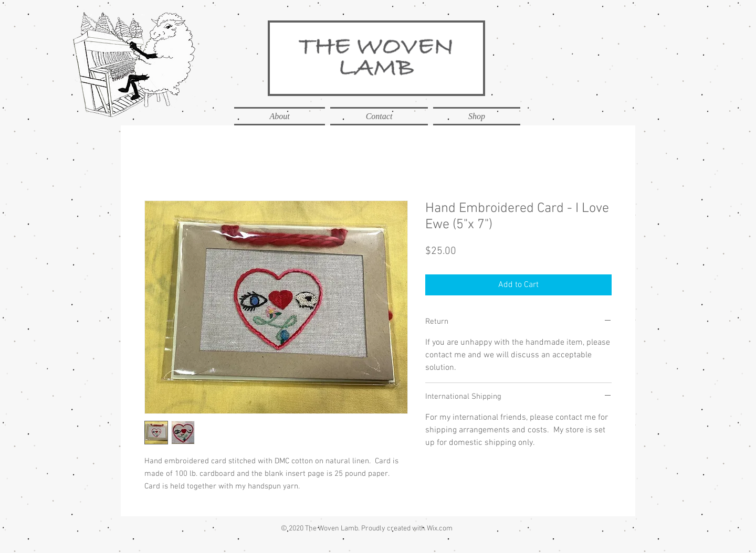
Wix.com (440, 529)
